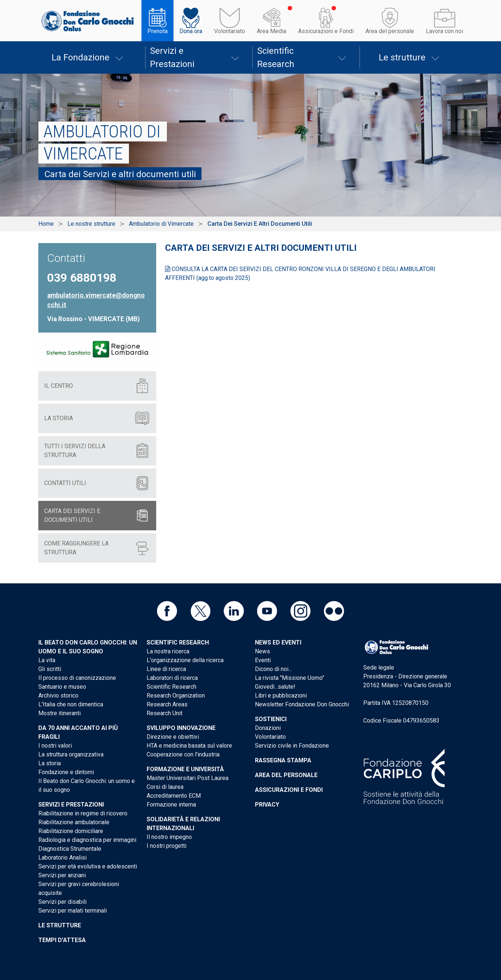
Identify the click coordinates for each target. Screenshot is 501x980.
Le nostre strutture (91, 224)
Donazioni (268, 728)
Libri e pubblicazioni (281, 696)
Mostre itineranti (59, 713)
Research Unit (164, 713)
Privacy (267, 805)
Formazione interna (171, 805)
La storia (50, 763)
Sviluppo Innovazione (181, 728)
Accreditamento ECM (174, 796)
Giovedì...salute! (275, 687)
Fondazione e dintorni (66, 772)
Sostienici (271, 719)
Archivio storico (58, 696)
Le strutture (402, 57)
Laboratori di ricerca (172, 678)
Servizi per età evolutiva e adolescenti (88, 866)
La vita (47, 660)
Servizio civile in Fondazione (292, 746)
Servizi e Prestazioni (172, 57)
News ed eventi (278, 642)
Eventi (263, 660)
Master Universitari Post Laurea (188, 778)
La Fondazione (80, 57)
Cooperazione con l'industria (183, 754)
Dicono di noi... (273, 669)
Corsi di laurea (165, 787)
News (262, 651)
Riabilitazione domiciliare (71, 831)
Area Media (271, 31)
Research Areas (167, 704)
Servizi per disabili (62, 902)
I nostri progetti (167, 846)
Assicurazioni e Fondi (326, 31)
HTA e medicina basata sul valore (189, 746)
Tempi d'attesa (62, 940)
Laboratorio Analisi (62, 858)
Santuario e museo (62, 687)
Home (46, 224)
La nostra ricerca (168, 651)
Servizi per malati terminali (73, 911)
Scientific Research (276, 57)
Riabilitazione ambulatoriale (74, 822)
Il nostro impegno (169, 837)
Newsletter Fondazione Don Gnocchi (302, 704)
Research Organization (176, 696)
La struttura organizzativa (71, 754)
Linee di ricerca (166, 669)
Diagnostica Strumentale (70, 849)
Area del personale (390, 31)
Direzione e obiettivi (173, 737)
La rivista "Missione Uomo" (290, 678)
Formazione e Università (185, 769)
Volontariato (230, 31)
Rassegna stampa (283, 760)
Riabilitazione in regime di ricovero (83, 813)
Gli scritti (50, 669)
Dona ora (191, 31)
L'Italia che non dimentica (71, 704)
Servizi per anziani (62, 875)
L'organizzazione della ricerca (185, 660)
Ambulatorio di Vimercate (161, 224)
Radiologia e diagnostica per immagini (87, 840)
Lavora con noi (444, 31)
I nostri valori (55, 746)
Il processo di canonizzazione (77, 678)
